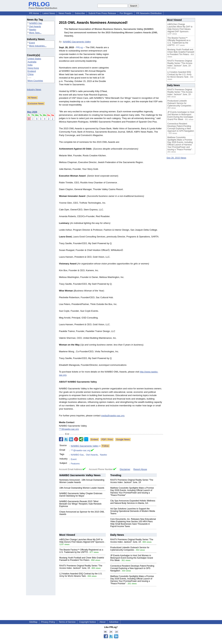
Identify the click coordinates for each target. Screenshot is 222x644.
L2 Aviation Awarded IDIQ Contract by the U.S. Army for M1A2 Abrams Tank (81, 575)
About (103, 622)
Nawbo (33, 30)
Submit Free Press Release (102, 13)
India (30, 65)
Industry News (34, 89)
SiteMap (33, 622)
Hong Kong (33, 68)
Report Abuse (140, 469)
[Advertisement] (137, 71)
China (31, 74)
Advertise (114, 622)
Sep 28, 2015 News (176, 158)
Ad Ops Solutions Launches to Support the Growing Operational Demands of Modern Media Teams (133, 511)
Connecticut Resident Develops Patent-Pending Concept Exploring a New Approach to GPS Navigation (132, 568)
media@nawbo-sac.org (113, 416)
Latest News (49, 13)
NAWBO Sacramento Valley (77, 42)
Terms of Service (67, 622)
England (32, 71)
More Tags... (35, 33)
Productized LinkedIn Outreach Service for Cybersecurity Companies (130, 549)
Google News (123, 439)
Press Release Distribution (43, 7)
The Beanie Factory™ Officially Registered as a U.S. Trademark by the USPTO (81, 551)
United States (34, 59)
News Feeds (65, 13)
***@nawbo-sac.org (69, 429)
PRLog (79, 47)
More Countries (35, 81)
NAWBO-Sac (36, 23)
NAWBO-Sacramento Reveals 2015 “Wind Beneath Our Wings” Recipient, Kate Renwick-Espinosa (81, 504)
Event (32, 43)
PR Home (34, 13)
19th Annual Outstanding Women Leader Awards (82, 488)
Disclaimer (125, 469)
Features (75, 464)
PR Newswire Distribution (149, 13)
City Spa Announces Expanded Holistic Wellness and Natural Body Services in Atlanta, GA (133, 502)
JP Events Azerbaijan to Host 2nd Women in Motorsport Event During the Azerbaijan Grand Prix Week (132, 558)
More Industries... (38, 46)
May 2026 (32, 112)
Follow (105, 446)
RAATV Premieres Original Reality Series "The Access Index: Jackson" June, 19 (132, 481)
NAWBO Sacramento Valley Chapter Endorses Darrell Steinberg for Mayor (81, 495)
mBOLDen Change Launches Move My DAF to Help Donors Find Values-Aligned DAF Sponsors (82, 541)
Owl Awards (35, 26)
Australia (32, 62)
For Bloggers (126, 13)
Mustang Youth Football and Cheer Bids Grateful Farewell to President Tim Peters (82, 559)
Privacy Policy (48, 622)
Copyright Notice (87, 622)
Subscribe (80, 13)
